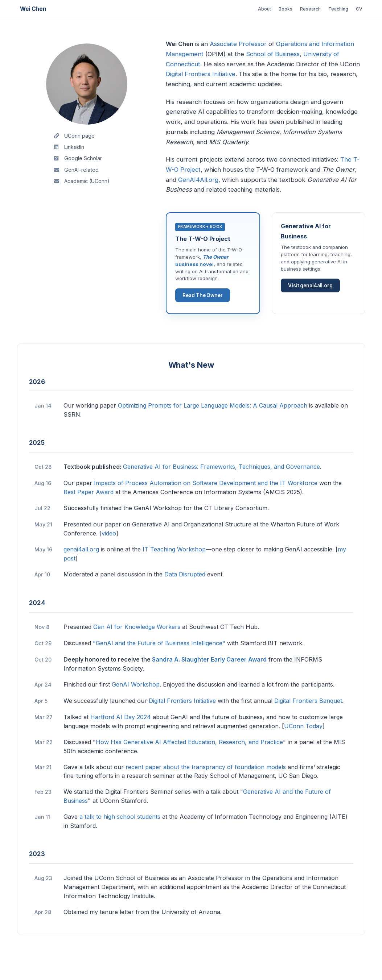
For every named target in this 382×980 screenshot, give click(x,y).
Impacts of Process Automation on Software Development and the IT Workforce (206, 505)
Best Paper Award (89, 514)
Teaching (329, 9)
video (109, 555)
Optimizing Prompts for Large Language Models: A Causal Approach (213, 428)
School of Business (273, 54)
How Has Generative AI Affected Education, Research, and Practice (189, 764)
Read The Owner (204, 315)
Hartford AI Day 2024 (121, 739)
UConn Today (303, 748)
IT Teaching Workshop (174, 571)
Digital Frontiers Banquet (308, 722)
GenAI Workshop (136, 706)
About (235, 9)
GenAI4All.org (198, 180)
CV (356, 9)
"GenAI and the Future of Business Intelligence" (159, 665)
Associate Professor (238, 44)
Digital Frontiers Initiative (201, 74)
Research (293, 9)
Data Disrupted (185, 596)
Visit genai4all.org (312, 304)
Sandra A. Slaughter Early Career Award (209, 681)
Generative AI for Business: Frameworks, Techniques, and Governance (221, 488)
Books (262, 9)
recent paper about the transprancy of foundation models (206, 789)
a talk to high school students (120, 839)
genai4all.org (81, 571)
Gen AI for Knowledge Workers (137, 649)
